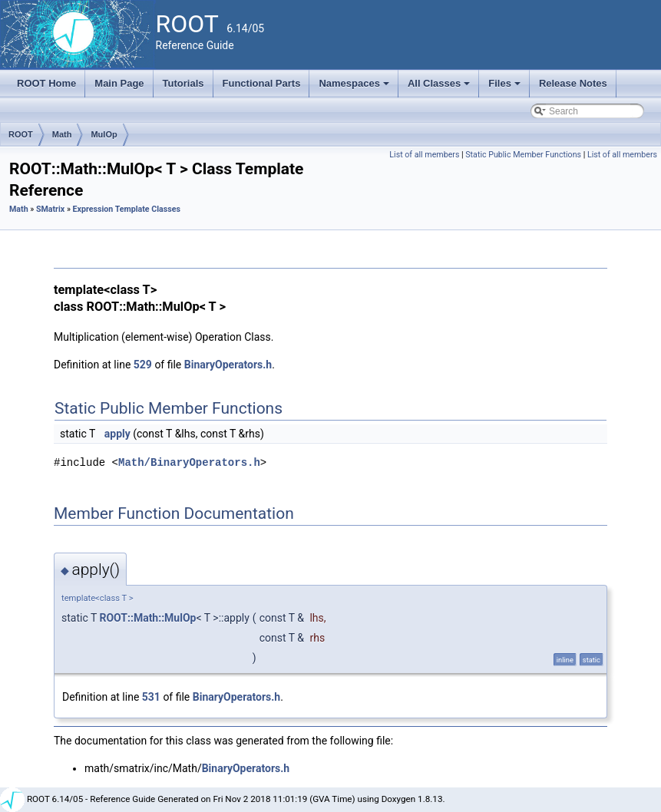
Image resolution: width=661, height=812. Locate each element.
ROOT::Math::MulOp (148, 618)
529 (143, 365)
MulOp (104, 134)
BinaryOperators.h (228, 365)
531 (151, 697)
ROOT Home (46, 83)
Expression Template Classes (127, 209)
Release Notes (573, 83)
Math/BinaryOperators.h (189, 462)
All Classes (440, 87)
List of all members (424, 155)
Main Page (119, 83)
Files (506, 87)
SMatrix (50, 209)
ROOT (21, 134)
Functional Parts (262, 83)
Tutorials (183, 83)
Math (62, 134)
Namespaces (355, 87)
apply (117, 434)
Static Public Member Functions (523, 155)
